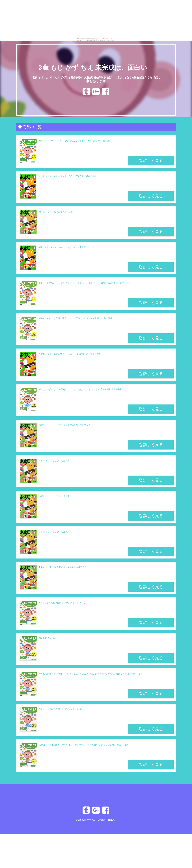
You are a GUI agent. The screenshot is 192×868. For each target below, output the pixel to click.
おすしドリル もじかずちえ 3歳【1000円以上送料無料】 (68, 176)
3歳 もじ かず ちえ (48, 638)
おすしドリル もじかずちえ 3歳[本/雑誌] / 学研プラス (65, 425)
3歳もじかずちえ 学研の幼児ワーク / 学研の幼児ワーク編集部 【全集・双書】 (77, 318)
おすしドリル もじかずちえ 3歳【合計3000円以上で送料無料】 (71, 354)
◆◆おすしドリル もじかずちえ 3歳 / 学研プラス (63, 567)
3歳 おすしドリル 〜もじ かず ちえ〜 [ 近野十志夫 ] (66, 247)
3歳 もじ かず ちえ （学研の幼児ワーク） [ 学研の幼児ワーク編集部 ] (75, 141)
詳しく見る (151, 160)
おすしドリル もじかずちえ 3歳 (56, 212)
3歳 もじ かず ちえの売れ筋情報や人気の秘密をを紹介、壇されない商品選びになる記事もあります (96, 79)
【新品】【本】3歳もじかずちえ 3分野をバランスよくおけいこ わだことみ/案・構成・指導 (83, 745)
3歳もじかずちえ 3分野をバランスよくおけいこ (62, 603)
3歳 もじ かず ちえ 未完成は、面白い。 (96, 68)
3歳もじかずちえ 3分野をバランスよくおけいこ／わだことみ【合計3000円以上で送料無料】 (85, 283)
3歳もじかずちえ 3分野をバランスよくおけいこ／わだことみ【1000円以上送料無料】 (82, 389)
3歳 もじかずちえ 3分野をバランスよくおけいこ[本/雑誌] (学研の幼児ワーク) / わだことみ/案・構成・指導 (91, 674)
